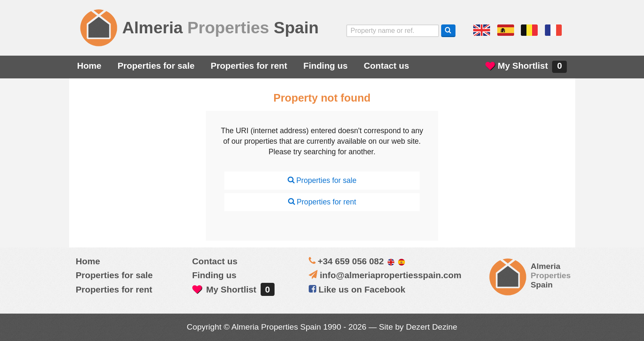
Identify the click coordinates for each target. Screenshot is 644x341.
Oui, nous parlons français (553, 30)
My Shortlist (526, 67)
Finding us (325, 66)
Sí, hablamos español (506, 30)
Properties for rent (249, 66)
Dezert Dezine (432, 327)
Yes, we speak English (482, 30)
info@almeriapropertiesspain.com (391, 275)
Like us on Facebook (357, 289)
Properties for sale (156, 66)
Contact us (387, 66)
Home (89, 66)
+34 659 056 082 (351, 261)
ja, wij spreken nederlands (529, 30)
